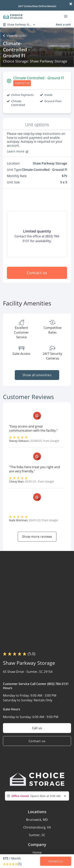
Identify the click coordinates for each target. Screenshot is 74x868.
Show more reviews (37, 537)
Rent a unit (63, 24)
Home (37, 852)
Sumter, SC (37, 835)
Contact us (37, 273)
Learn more (18, 151)
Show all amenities (37, 375)
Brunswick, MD (37, 820)
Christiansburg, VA (37, 827)
